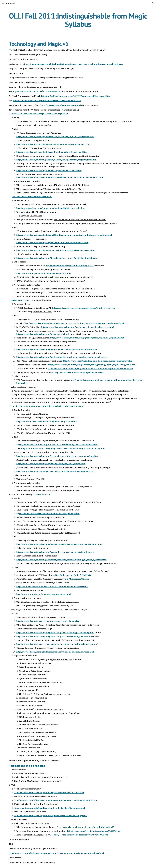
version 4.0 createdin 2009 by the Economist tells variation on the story (47, 101)
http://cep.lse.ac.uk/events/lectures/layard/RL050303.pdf (81, 835)
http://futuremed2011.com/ (77, 579)
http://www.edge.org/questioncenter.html (61, 105)
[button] (3, 3)
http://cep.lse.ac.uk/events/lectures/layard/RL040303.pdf (94, 831)
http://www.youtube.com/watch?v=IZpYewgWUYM (70, 266)
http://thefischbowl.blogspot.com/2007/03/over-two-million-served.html (76, 96)
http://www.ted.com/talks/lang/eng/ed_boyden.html (79, 373)
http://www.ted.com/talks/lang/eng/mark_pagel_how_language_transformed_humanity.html (60, 177)
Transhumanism (42, 494)
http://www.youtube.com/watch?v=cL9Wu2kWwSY (36, 91)
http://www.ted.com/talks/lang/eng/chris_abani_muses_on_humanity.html (98, 361)
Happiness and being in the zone (27, 766)
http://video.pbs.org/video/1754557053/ (73, 575)
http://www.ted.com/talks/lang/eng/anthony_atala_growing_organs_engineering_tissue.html (92, 365)
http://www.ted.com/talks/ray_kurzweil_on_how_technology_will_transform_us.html (58, 445)
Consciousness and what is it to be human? (32, 197)
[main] (78, 20)
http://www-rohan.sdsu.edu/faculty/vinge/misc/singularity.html (49, 514)
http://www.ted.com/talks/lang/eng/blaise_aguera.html (43, 334)
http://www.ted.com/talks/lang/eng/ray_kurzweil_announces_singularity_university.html (63, 448)
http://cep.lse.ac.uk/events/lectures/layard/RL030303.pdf (87, 827)
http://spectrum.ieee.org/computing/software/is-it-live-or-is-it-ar (84, 308)
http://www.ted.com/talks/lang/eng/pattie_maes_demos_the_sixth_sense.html (78, 327)
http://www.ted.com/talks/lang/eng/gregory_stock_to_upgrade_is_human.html (87, 338)
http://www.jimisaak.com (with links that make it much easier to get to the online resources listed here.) (75, 64)
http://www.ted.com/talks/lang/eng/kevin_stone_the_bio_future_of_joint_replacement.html (90, 369)
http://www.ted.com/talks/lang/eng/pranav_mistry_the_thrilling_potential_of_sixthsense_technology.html (74, 323)
